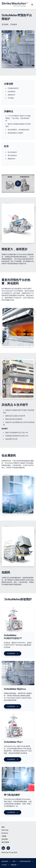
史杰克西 (5, 839)
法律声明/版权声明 (26, 861)
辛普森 (4, 836)
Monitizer (5, 833)
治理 (15, 861)
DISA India (5, 830)
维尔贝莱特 (5, 842)
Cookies (6, 865)
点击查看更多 (13, 653)
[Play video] (18, 184)
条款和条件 (6, 861)
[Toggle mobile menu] (32, 5)
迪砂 (3, 827)
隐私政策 (15, 865)
